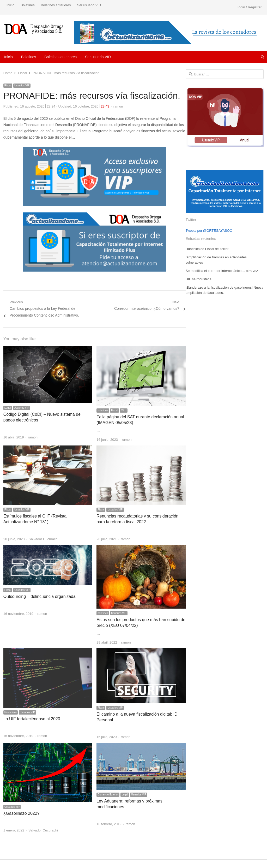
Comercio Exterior (108, 795)
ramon (118, 106)
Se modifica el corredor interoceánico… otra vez (222, 271)
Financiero (11, 712)
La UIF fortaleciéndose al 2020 (32, 719)
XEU (124, 410)
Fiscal (8, 85)
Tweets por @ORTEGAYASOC (209, 231)
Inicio (10, 5)
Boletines (28, 5)
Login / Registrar (249, 7)
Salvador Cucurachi (43, 539)
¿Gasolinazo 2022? (22, 813)
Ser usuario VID (89, 5)
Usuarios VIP (22, 85)
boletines (103, 410)
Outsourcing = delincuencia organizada (40, 596)
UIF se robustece (199, 279)
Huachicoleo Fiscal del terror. (208, 249)
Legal (8, 408)
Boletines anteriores (56, 5)
